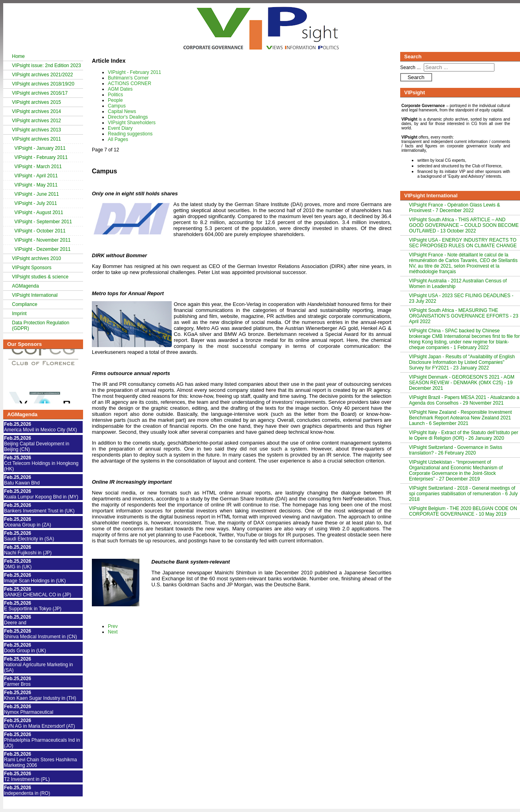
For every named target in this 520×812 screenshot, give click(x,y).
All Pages (118, 139)
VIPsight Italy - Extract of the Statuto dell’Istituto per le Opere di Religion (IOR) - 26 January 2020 (463, 435)
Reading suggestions (130, 134)
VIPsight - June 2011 (37, 194)
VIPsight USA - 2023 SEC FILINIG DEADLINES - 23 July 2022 (461, 298)
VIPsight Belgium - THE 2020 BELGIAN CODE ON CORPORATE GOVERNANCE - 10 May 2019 (463, 511)
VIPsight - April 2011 (36, 176)
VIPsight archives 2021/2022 (43, 75)
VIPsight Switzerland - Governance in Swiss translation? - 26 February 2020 (455, 450)
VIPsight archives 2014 (37, 111)
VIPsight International (35, 295)
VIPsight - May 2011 (36, 185)
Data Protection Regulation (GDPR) (41, 326)
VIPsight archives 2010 (37, 258)
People (115, 100)
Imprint (19, 314)
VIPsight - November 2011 (43, 240)
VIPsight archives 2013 (37, 130)
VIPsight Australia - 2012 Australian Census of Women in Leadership (458, 284)
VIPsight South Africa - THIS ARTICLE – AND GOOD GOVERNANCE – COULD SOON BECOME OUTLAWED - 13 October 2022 (464, 225)
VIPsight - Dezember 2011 (43, 249)
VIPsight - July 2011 (36, 203)
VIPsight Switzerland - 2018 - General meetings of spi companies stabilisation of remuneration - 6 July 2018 (463, 494)
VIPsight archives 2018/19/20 (43, 84)
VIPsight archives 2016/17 (40, 93)
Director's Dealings (128, 117)
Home (18, 56)
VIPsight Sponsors (32, 268)
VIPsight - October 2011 (40, 231)
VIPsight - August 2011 (39, 212)
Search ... (410, 68)
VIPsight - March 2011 (38, 167)
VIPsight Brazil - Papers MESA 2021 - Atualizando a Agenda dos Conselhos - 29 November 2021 (464, 400)
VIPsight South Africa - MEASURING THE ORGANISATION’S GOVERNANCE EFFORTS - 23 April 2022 (464, 316)
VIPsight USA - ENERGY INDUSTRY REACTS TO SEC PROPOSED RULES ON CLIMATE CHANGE (463, 243)
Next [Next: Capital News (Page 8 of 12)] (113, 632)
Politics (115, 95)
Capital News (122, 111)
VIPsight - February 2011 (41, 157)
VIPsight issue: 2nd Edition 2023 (47, 66)
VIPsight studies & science (40, 277)
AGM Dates (120, 89)
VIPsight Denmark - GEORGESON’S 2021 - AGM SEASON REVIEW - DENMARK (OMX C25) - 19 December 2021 (462, 383)
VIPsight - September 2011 (43, 222)
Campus (117, 106)
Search (416, 77)
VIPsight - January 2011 (40, 148)
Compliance (25, 304)
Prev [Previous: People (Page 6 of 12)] (113, 626)
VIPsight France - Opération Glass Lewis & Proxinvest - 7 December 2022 (455, 208)
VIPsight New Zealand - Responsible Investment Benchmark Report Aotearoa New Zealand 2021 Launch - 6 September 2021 (460, 418)
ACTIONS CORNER (130, 83)
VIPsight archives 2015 (37, 102)
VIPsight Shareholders (132, 123)
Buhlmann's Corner (128, 78)
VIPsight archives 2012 (37, 121)
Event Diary (120, 128)
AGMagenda (25, 286)
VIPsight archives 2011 (37, 139)
